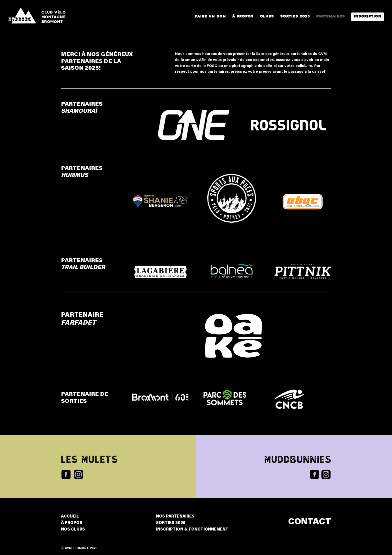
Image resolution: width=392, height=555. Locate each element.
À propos (243, 17)
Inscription (368, 17)
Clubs (267, 17)
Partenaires (331, 17)
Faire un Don (210, 17)
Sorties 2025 (295, 17)
